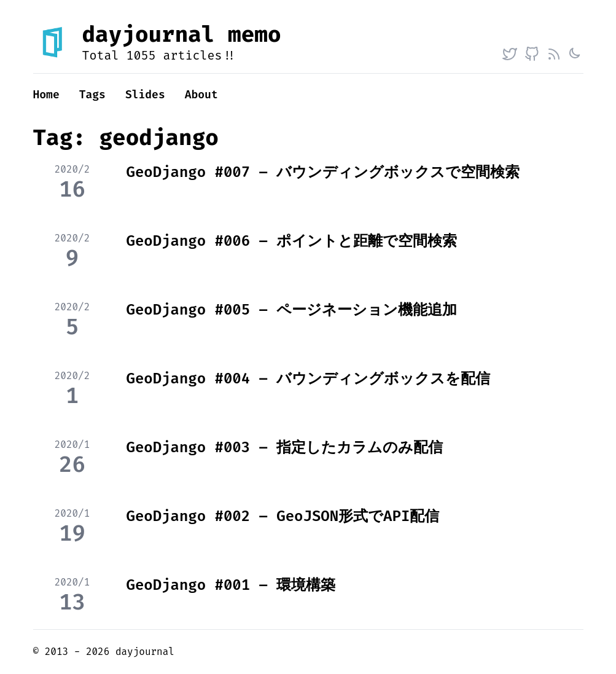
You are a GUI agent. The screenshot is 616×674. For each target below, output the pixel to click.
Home (46, 95)
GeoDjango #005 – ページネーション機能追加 (292, 310)
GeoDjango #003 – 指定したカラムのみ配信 (285, 447)
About (201, 95)
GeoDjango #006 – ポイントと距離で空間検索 (292, 241)
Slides (145, 95)
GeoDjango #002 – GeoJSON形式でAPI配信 (283, 516)
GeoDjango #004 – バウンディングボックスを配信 (309, 378)
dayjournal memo (182, 34)
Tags (92, 95)
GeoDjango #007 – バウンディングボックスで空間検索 (323, 172)
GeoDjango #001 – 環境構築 (231, 585)
